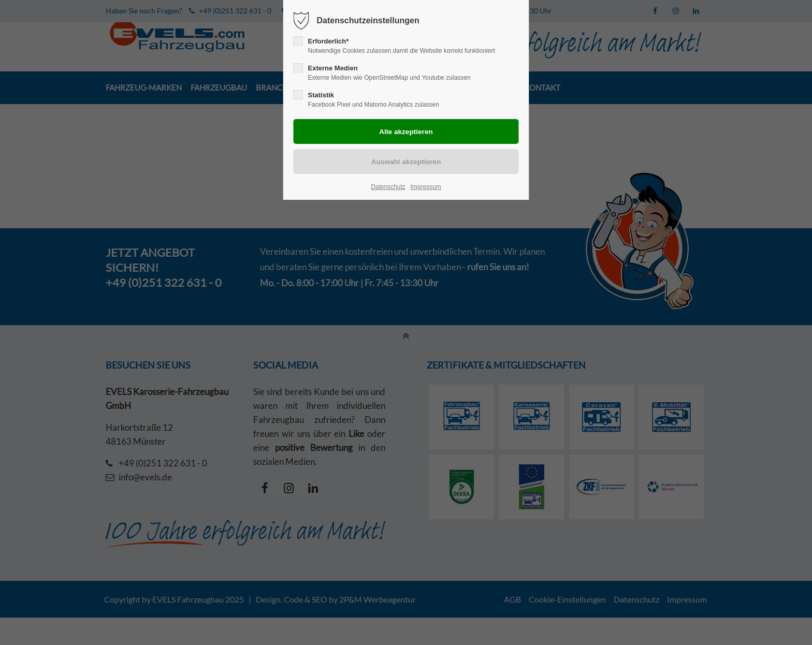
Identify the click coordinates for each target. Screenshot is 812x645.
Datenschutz (388, 187)
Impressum (425, 187)
